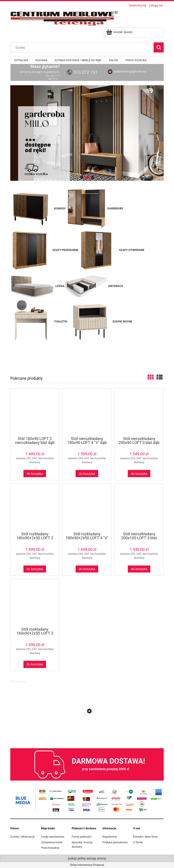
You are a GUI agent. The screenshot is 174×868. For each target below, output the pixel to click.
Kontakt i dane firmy (145, 837)
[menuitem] (21, 60)
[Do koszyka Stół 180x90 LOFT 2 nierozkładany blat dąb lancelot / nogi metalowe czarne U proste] (35, 474)
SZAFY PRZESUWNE (65, 250)
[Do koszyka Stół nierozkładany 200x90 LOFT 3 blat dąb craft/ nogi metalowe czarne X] (139, 474)
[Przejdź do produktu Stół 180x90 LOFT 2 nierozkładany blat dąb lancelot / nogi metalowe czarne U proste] (35, 412)
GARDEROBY (115, 208)
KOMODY (60, 208)
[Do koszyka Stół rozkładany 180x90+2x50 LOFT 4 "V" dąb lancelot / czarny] (87, 569)
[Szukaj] (159, 47)
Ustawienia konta (52, 842)
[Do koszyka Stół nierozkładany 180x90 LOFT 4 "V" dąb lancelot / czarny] (87, 474)
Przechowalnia (50, 848)
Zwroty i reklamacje (22, 837)
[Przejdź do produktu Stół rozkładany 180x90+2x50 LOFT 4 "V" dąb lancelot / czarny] (87, 507)
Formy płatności (82, 837)
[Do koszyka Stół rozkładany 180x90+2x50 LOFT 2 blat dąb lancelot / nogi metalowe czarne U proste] (35, 569)
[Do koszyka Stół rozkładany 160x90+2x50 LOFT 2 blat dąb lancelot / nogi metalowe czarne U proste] (35, 664)
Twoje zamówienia (53, 837)
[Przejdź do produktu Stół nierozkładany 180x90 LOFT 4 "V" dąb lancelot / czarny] (87, 412)
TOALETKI (39, 321)
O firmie (138, 842)
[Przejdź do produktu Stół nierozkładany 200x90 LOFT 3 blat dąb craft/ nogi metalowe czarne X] (139, 412)
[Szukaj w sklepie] (83, 47)
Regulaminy (110, 837)
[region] (87, 133)
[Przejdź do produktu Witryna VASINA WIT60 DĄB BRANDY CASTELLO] (87, 731)
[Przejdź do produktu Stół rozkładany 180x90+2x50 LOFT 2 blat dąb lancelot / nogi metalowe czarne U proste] (35, 507)
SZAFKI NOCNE (122, 321)
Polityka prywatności (115, 842)
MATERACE (94, 286)
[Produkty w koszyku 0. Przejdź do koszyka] (120, 32)
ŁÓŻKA (60, 286)
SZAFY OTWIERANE (132, 250)
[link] (87, 133)
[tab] (82, 177)
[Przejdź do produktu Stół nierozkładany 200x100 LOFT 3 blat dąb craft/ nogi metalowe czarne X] (139, 507)
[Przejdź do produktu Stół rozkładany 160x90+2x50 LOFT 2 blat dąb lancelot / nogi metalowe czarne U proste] (35, 603)
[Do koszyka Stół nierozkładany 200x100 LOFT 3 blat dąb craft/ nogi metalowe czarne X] (139, 569)
